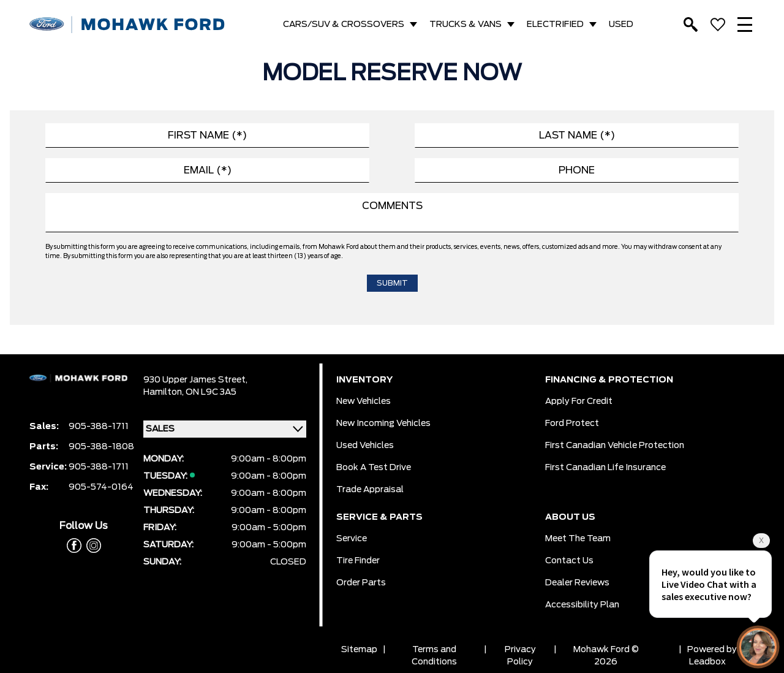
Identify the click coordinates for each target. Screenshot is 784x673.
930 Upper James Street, (195, 380)
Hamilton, (164, 392)
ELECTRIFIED (555, 25)
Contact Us (569, 561)
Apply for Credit (579, 401)
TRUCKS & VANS (466, 25)
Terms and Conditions (434, 656)
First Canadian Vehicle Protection (615, 446)
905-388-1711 (99, 427)
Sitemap (359, 650)
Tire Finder (358, 561)
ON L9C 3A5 (211, 392)
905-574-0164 (101, 487)
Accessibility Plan (582, 605)
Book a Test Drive (374, 468)
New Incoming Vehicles (383, 424)
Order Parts (361, 583)
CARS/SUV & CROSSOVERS (344, 25)
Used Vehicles (365, 446)
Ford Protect (572, 424)
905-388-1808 (101, 447)
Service (352, 539)
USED (621, 25)
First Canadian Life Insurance (605, 468)
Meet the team (578, 539)
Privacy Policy (520, 656)
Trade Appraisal (370, 490)
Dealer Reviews (577, 583)
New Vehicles (364, 401)
